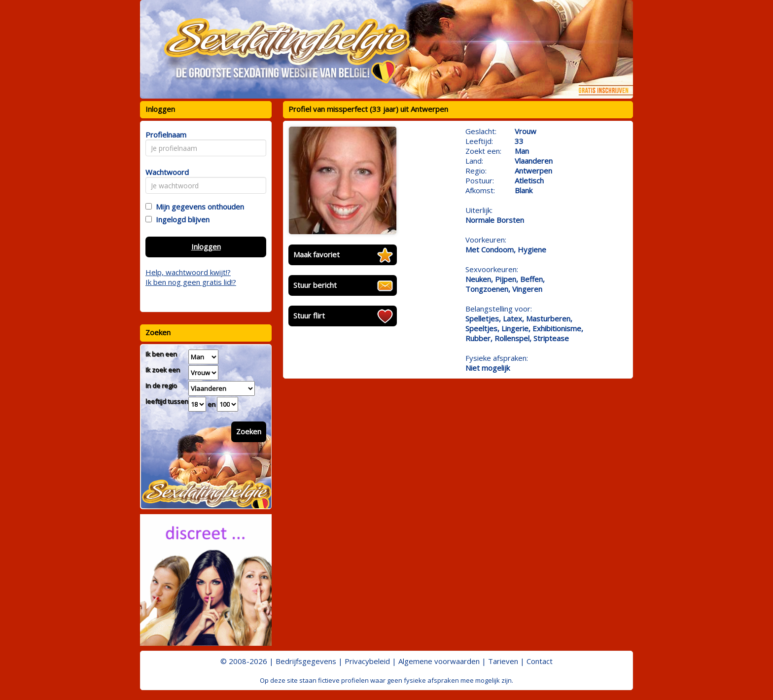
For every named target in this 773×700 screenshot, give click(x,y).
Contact (540, 661)
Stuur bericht (315, 285)
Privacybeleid (367, 661)
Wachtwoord (164, 172)
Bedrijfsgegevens (306, 661)
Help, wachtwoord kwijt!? (188, 272)
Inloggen (206, 246)
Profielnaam (164, 135)
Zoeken (249, 431)
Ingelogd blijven (181, 219)
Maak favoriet (316, 254)
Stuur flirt (309, 315)
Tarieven (503, 661)
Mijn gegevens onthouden (198, 207)
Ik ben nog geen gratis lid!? (191, 282)
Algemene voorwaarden (439, 661)
